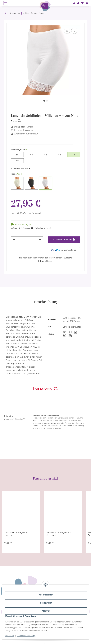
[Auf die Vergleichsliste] (67, 31)
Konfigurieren (46, 603)
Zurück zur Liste (14, 13)
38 (18, 154)
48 (19, 161)
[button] (74, 3)
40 (33, 154)
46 (75, 154)
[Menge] (27, 239)
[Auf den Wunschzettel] (74, 31)
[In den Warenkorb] (9, 22)
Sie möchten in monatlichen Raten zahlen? (46, 259)
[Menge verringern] (14, 240)
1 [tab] (44, 101)
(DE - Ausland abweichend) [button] (41, 228)
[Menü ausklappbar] (6, 3)
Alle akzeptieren (46, 595)
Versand (37, 213)
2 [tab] (47, 101)
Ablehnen (46, 611)
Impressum (9, 636)
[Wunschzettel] (82, 3)
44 (61, 154)
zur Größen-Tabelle (20, 168)
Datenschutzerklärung (26, 636)
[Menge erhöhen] (40, 240)
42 (47, 154)
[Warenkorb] (87, 3)
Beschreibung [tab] (45, 302)
